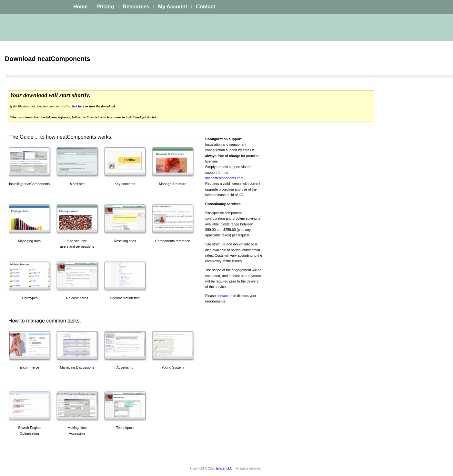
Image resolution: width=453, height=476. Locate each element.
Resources (136, 7)
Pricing (105, 7)
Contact (206, 7)
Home (80, 7)
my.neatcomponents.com (224, 178)
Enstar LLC (224, 468)
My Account (173, 7)
